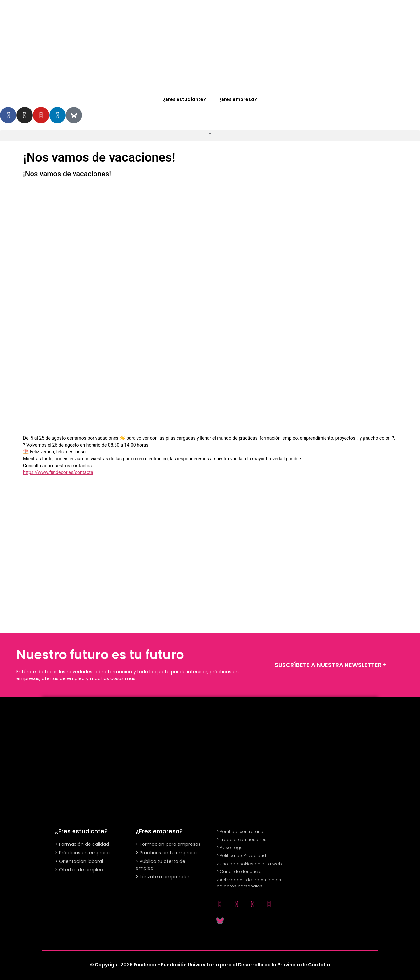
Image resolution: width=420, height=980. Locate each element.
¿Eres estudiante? (185, 99)
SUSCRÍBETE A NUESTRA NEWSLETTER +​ (331, 665)
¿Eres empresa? (238, 99)
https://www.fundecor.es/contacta (58, 472)
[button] (210, 136)
